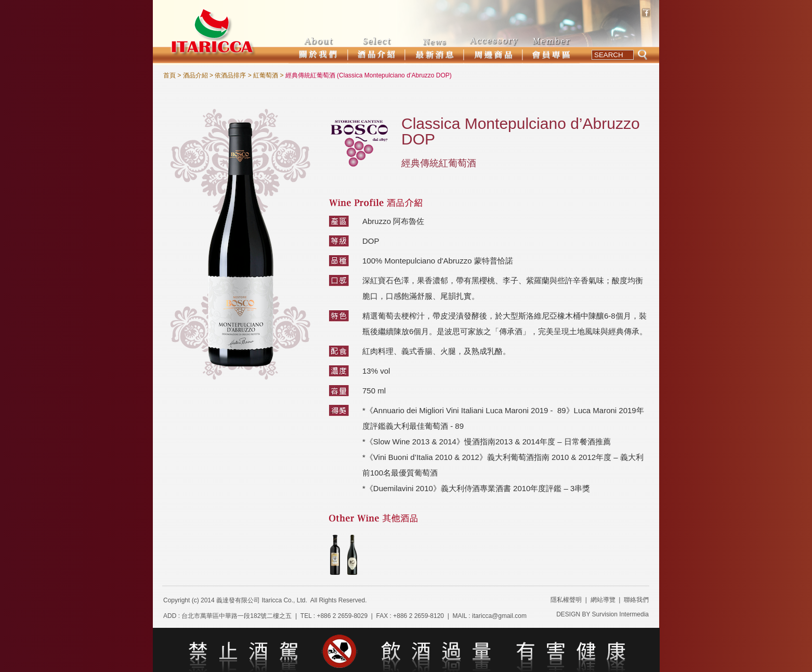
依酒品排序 (230, 75)
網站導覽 (603, 600)
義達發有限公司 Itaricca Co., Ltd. (262, 600)
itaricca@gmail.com (499, 616)
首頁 (169, 75)
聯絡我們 (636, 600)
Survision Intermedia (620, 614)
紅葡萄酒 (266, 75)
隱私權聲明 (566, 600)
